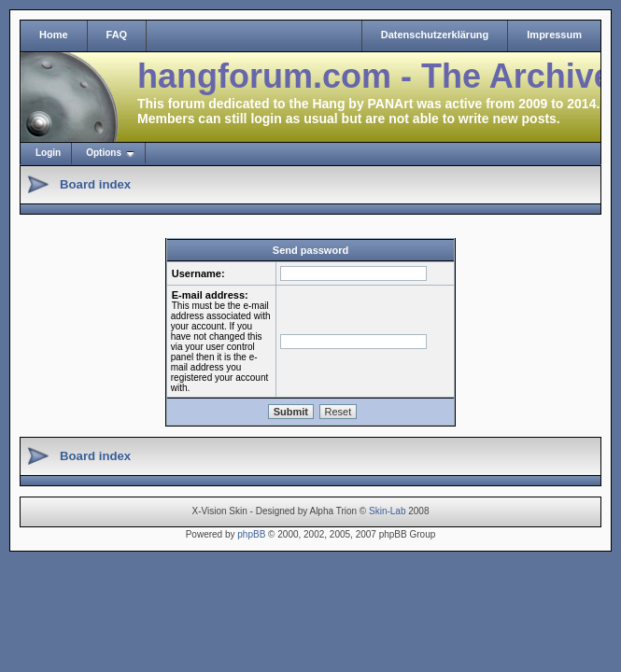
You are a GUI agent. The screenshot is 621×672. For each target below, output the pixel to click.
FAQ (117, 35)
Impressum (554, 35)
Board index (95, 184)
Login (48, 153)
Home (54, 35)
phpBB (251, 534)
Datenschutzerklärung (435, 35)
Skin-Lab (387, 511)
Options (104, 153)
